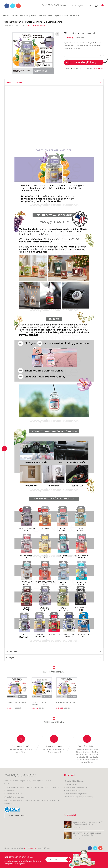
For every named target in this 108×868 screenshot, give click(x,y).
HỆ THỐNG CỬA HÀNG (62, 16)
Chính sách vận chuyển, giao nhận (77, 787)
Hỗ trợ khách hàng (54, 746)
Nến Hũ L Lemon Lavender (66, 703)
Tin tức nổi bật (71, 815)
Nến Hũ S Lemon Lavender (16, 703)
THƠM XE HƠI (24, 16)
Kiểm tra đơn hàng (71, 784)
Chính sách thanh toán (73, 791)
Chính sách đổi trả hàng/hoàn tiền (76, 794)
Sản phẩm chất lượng (87, 746)
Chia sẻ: (67, 68)
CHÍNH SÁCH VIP (75, 16)
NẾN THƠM (6, 16)
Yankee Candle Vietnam (17, 815)
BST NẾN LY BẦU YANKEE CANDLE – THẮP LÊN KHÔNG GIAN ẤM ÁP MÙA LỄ (88, 823)
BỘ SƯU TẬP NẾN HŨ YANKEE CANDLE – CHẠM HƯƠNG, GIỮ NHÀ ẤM (87, 834)
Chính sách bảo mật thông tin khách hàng (79, 797)
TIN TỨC (50, 16)
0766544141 (98, 68)
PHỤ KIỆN (34, 16)
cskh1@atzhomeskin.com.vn (17, 797)
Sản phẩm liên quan (54, 672)
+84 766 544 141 (13, 791)
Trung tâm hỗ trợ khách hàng (75, 781)
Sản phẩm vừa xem (54, 722)
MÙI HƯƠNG (42, 16)
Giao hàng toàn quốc (21, 746)
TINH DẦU (15, 16)
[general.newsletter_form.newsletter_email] (58, 859)
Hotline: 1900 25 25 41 (15, 794)
